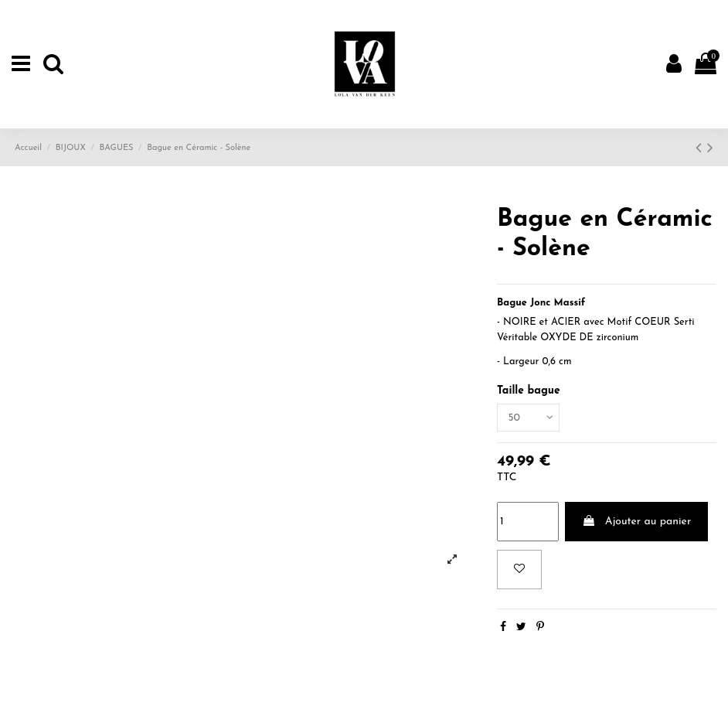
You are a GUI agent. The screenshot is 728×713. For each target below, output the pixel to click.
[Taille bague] (529, 418)
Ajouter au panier (636, 522)
